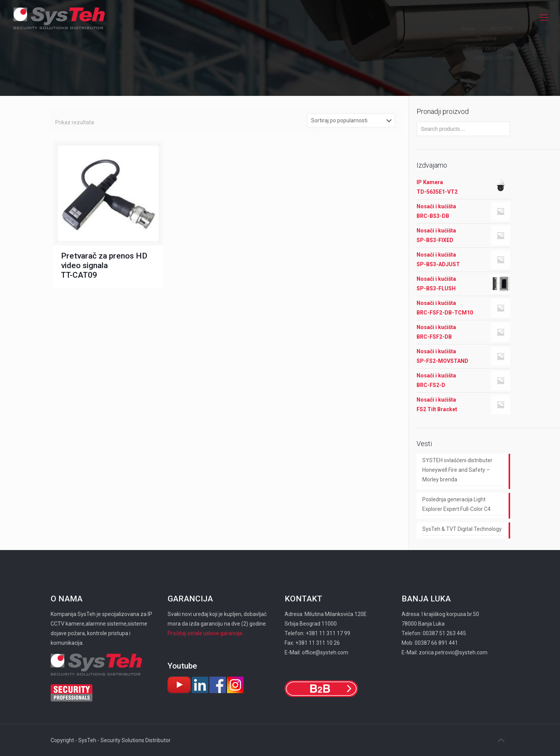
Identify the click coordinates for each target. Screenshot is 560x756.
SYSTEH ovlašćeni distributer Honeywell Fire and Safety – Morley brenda (457, 470)
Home (468, 29)
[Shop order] (351, 120)
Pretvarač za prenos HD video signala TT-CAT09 (104, 265)
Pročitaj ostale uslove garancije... (207, 633)
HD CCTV (502, 29)
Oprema (486, 38)
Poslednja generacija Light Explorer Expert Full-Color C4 (456, 504)
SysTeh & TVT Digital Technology (462, 529)
